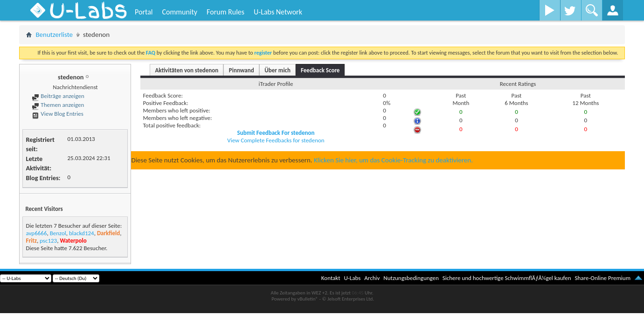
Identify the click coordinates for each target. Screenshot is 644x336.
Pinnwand (242, 70)
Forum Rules (225, 12)
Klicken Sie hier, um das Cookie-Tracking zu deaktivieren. (393, 160)
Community (180, 12)
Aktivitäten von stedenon (187, 70)
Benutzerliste (54, 35)
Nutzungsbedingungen (411, 278)
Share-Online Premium (602, 278)
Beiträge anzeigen (58, 96)
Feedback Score (320, 70)
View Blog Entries (57, 114)
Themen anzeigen (58, 105)
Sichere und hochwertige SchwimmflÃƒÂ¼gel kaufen (507, 278)
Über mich (277, 70)
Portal (144, 12)
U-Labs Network (278, 12)
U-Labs (353, 278)
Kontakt (331, 278)
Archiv (372, 278)
